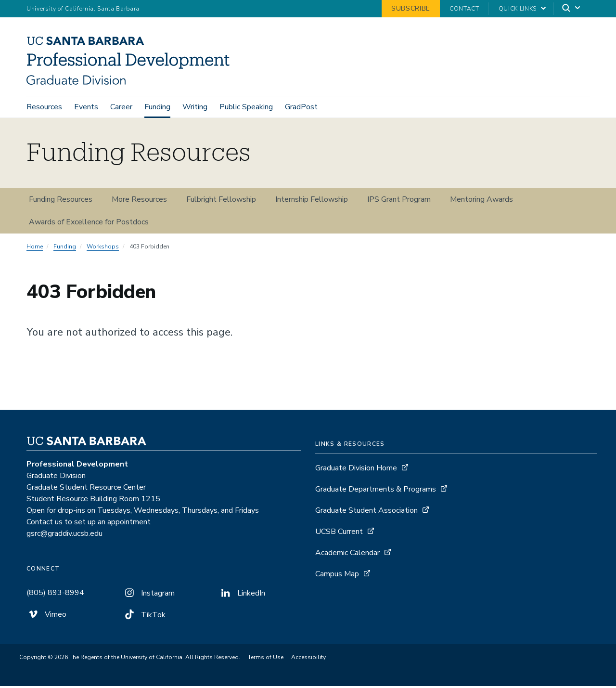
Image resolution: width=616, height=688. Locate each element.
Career (121, 107)
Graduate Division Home (356, 470)
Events (86, 107)
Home (35, 248)
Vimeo (46, 616)
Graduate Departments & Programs (376, 491)
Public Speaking (246, 107)
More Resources (139, 201)
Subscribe (411, 8)
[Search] (572, 9)
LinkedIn (242, 595)
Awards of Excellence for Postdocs (89, 224)
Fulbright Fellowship (221, 201)
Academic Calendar (347, 555)
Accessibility (308, 659)
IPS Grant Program (399, 201)
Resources (44, 107)
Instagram (149, 595)
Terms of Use (266, 659)
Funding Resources (61, 201)
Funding (157, 107)
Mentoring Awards (481, 201)
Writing (195, 107)
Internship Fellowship (312, 201)
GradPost (301, 107)
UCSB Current (339, 533)
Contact (464, 9)
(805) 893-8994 (55, 595)
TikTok (144, 617)
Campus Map (337, 576)
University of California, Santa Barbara (83, 9)
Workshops (103, 248)
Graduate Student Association (366, 512)
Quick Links (518, 9)
